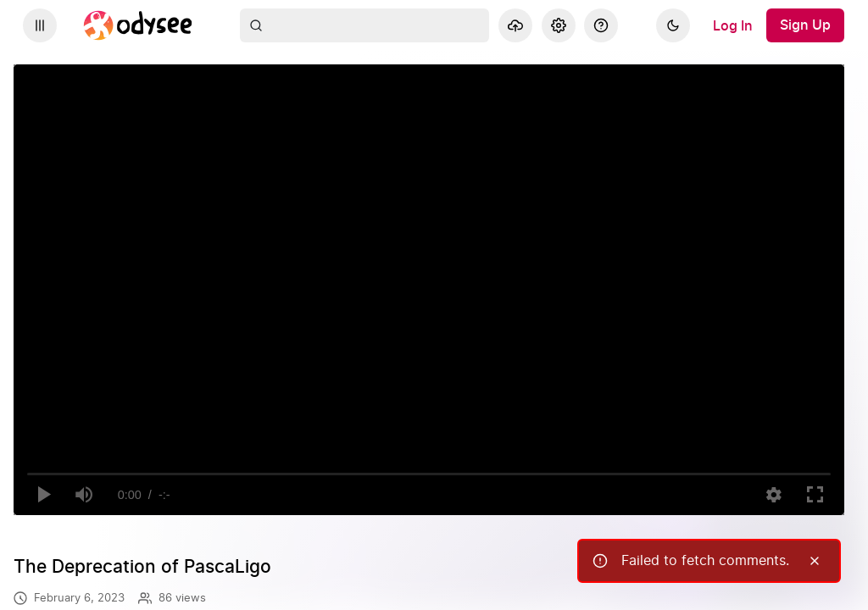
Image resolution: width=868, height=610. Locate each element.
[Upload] (515, 25)
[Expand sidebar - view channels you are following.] (40, 25)
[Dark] (673, 25)
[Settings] (559, 25)
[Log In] (733, 25)
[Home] (138, 25)
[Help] (601, 25)
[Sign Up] (805, 25)
